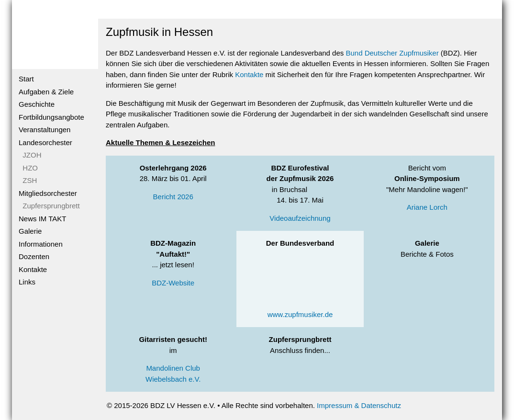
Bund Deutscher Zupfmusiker (392, 53)
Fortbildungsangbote (51, 117)
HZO (28, 168)
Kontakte (33, 269)
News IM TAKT (42, 219)
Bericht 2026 (173, 197)
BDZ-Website (173, 283)
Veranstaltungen (45, 130)
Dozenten (34, 256)
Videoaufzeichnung (300, 218)
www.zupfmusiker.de (300, 314)
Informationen (41, 244)
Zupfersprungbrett (49, 206)
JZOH (30, 155)
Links (27, 282)
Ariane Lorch (427, 207)
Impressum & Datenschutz (359, 405)
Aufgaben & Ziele (46, 92)
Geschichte (37, 104)
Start (26, 79)
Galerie (30, 231)
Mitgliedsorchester (48, 193)
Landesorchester (45, 142)
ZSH (28, 180)
